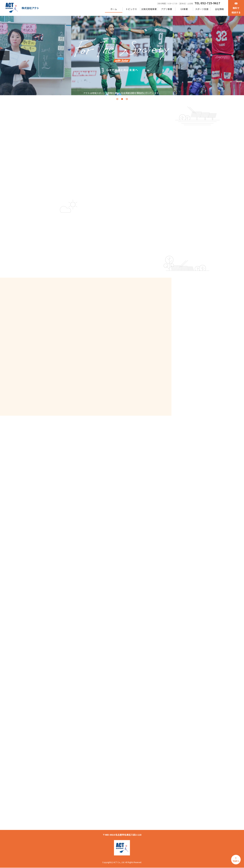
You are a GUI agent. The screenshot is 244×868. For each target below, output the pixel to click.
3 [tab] (127, 99)
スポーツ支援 (202, 9)
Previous (5, 56)
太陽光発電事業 (149, 9)
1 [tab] (117, 99)
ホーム (114, 9)
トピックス (131, 9)
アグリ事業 (167, 9)
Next (239, 56)
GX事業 (184, 9)
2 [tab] (122, 99)
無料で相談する (236, 8)
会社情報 (219, 9)
